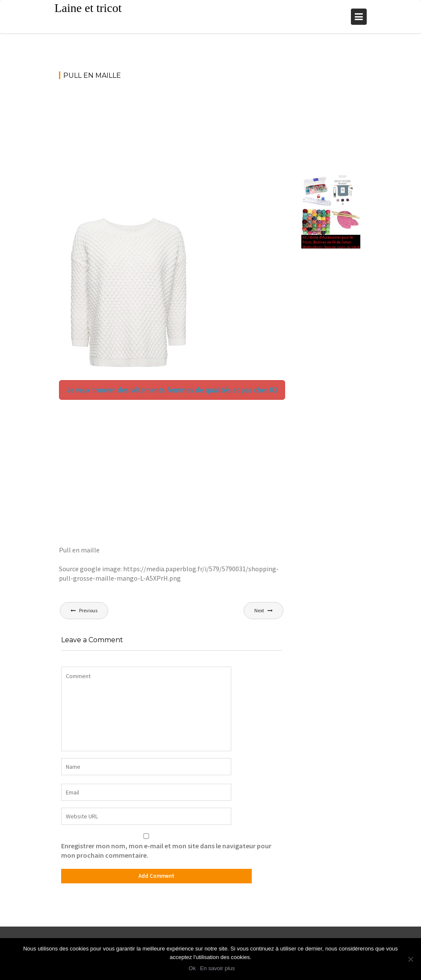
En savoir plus (218, 969)
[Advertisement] (172, 151)
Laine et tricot (88, 8)
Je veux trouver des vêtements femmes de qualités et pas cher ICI (172, 390)
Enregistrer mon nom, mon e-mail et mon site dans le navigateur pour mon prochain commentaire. (166, 850)
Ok (193, 969)
